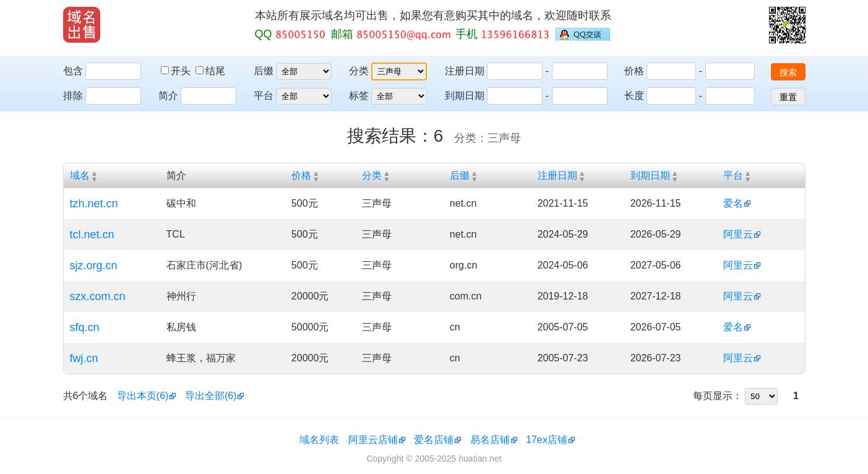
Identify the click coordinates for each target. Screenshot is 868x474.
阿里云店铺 (373, 440)
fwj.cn (84, 358)
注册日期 (465, 71)
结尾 (210, 71)
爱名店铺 (434, 440)
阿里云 (738, 234)
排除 (73, 96)
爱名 (733, 203)
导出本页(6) (143, 396)
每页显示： (718, 396)
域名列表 (319, 440)
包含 (73, 71)
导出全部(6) (211, 396)
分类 (359, 71)
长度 (634, 96)
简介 (168, 96)
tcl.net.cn (92, 235)
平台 (264, 96)
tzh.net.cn (94, 204)
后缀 (264, 71)
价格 (634, 71)
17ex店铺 (547, 440)
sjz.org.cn (94, 265)
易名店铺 (490, 440)
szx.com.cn (98, 296)
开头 (177, 71)
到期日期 (465, 96)
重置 (788, 97)
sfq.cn (85, 327)
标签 (359, 96)
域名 (80, 175)
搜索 (788, 72)
